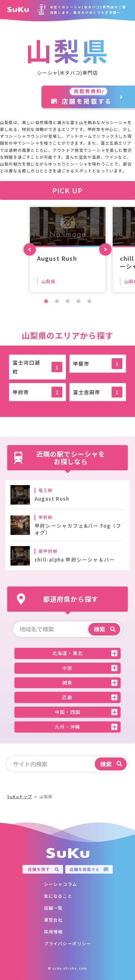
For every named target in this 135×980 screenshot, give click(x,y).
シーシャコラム (60, 884)
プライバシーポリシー (68, 943)
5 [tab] (89, 302)
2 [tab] (57, 302)
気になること (58, 896)
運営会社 (53, 920)
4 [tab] (78, 302)
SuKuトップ (20, 796)
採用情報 (53, 931)
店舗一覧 (53, 908)
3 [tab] (68, 302)
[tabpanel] (68, 249)
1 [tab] (46, 302)
